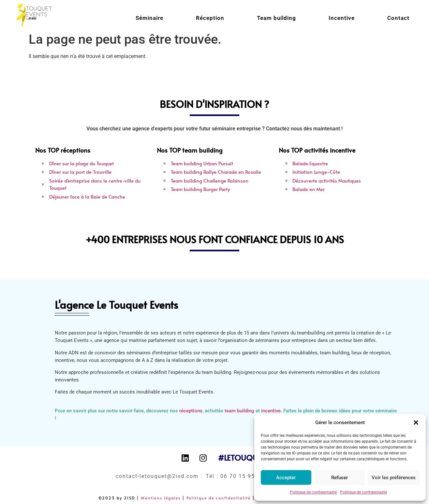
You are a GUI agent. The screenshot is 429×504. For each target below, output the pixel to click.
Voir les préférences (394, 478)
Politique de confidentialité (313, 492)
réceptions (191, 411)
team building (239, 411)
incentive (271, 411)
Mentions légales (161, 498)
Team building (276, 18)
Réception (210, 18)
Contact (398, 18)
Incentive (342, 18)
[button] (416, 422)
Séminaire (149, 18)
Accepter (286, 478)
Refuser (340, 478)
